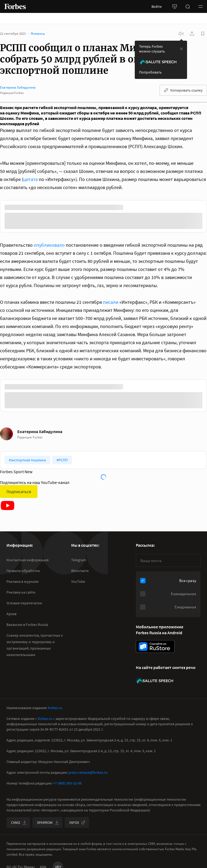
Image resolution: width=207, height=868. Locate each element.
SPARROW (48, 822)
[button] (201, 6)
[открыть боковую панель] (175, 6)
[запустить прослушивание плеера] (181, 34)
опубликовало (49, 245)
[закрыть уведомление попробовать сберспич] (181, 49)
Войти (157, 6)
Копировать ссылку (183, 90)
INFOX (77, 822)
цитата (30, 179)
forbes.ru (55, 708)
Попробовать (150, 72)
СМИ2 (19, 822)
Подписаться (19, 491)
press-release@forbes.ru (88, 772)
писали (111, 302)
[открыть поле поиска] (188, 6)
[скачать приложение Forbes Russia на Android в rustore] (155, 646)
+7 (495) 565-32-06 (67, 783)
